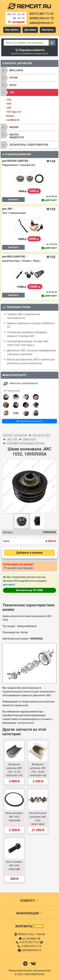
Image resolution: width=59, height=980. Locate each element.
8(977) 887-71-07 (42, 14)
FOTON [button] (13, 78)
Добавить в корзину (29, 553)
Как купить (12, 30)
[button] (54, 486)
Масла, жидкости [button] (17, 136)
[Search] (26, 43)
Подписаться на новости (29, 421)
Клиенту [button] (29, 901)
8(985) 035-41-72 (42, 18)
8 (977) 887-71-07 (31, 942)
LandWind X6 (13, 120)
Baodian (10, 116)
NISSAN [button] (14, 127)
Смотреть (13, 199)
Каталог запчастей (15, 436)
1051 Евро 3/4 (14, 112)
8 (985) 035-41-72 (32, 946)
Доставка (30, 30)
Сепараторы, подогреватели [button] (29, 145)
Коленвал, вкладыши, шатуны (26, 444)
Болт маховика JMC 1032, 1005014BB (14, 866)
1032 (9, 100)
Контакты (48, 30)
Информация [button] (29, 913)
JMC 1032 (12, 440)
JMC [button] (12, 92)
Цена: (6, 541)
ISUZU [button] (13, 85)
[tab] (29, 70)
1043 (9, 104)
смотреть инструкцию (20, 568)
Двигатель (29, 440)
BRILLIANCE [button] (16, 70)
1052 (9, 108)
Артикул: (8, 532)
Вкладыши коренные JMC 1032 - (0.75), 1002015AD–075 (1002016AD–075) (14, 772)
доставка (9, 585)
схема (38, 926)
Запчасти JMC (41, 436)
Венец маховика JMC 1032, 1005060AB (14, 817)
